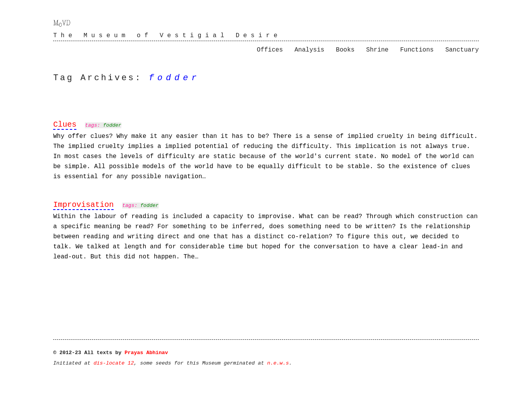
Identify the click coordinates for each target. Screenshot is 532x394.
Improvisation (83, 205)
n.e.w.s (278, 363)
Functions (417, 50)
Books (345, 50)
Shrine (377, 50)
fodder (112, 125)
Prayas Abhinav (146, 353)
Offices (270, 50)
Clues (65, 125)
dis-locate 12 (114, 363)
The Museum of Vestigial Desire (167, 36)
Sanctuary (462, 50)
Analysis (310, 50)
